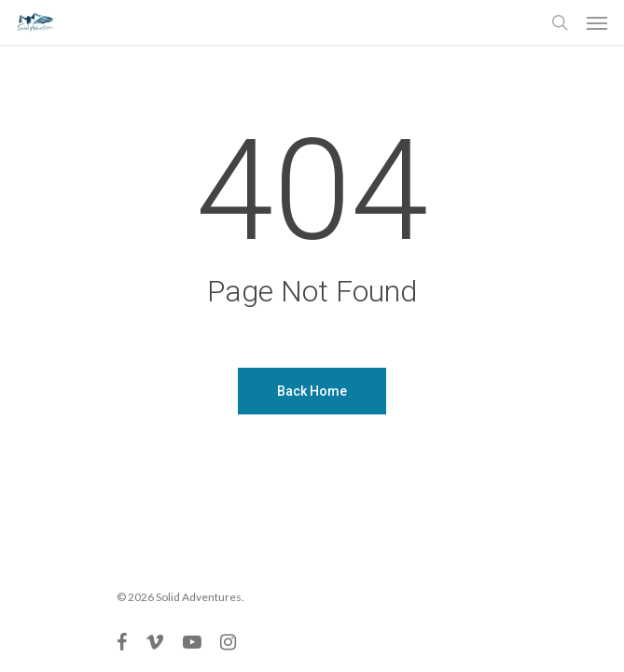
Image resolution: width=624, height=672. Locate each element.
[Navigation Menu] (597, 22)
